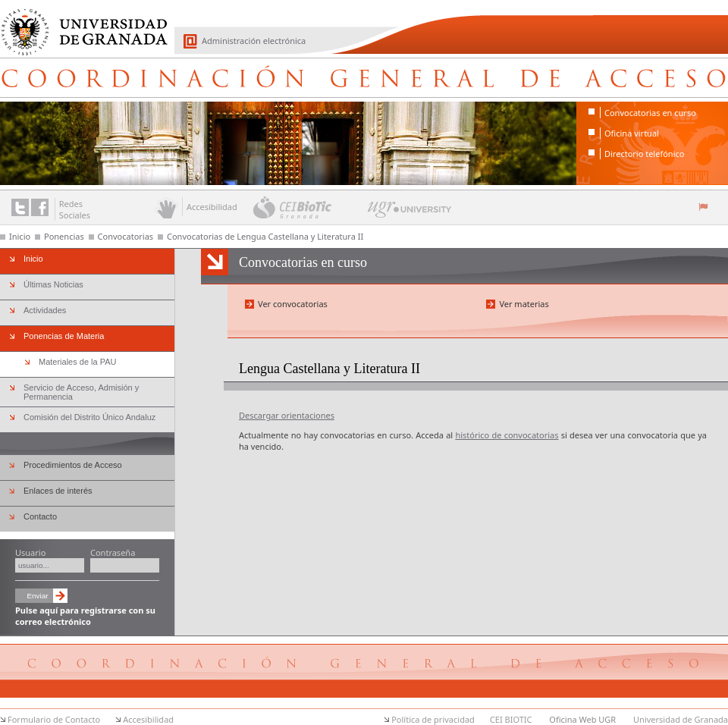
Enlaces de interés (58, 491)
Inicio (20, 236)
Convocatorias (126, 236)
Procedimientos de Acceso (73, 465)
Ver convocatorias (293, 304)
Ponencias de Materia (64, 336)
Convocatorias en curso (650, 113)
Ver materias (524, 304)
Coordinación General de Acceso (364, 77)
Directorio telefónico (644, 154)
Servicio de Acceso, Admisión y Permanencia (81, 392)
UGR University (410, 213)
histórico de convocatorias (507, 435)
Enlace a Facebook (40, 207)
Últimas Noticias (53, 284)
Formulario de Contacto (54, 719)
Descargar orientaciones (287, 415)
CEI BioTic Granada (309, 207)
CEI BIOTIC (511, 719)
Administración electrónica (254, 41)
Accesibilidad (148, 719)
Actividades (45, 310)
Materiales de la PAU (78, 362)
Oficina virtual (632, 133)
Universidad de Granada (79, 24)
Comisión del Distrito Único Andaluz (89, 417)
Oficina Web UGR (582, 719)
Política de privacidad (433, 719)
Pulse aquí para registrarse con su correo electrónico (85, 616)
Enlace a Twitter (20, 207)
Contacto (40, 516)
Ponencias (64, 236)
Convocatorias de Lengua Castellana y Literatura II (265, 236)
